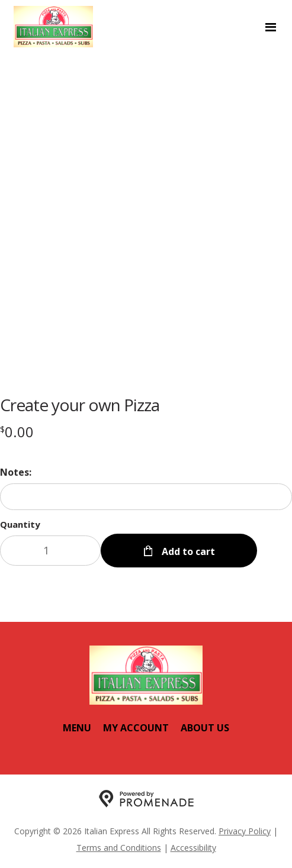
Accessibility (193, 848)
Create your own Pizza (80, 405)
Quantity (20, 524)
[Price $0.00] (17, 432)
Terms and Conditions (119, 848)
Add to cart (187, 551)
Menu (77, 728)
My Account (136, 728)
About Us (205, 728)
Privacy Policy (245, 831)
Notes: (16, 472)
